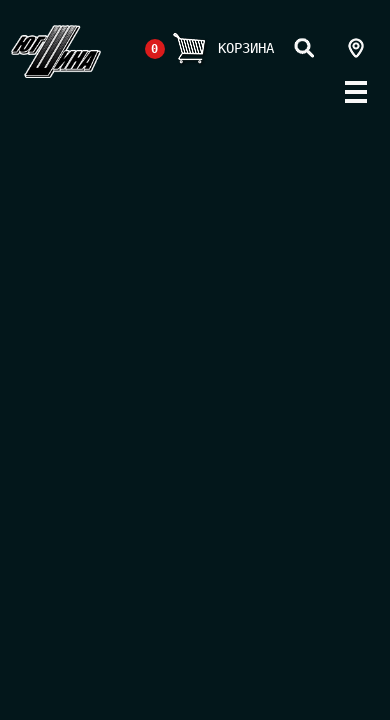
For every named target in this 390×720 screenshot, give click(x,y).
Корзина (246, 48)
